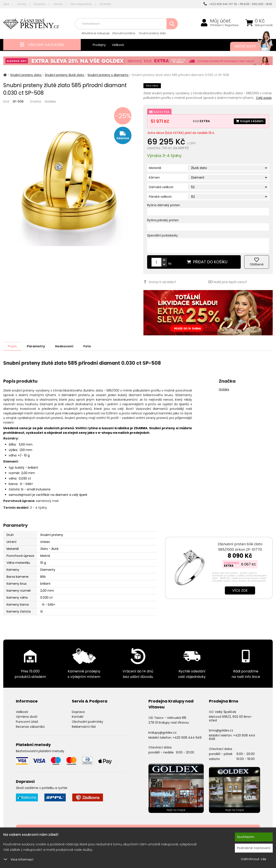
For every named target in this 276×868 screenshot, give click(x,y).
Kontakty (106, 4)
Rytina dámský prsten (164, 205)
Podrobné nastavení (254, 848)
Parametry (39, 346)
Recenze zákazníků (30, 726)
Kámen (154, 177)
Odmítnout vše (254, 859)
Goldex (50, 101)
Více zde (240, 590)
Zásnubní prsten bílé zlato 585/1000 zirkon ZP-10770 (240, 547)
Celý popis (264, 98)
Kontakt (78, 716)
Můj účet (220, 21)
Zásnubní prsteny (124, 33)
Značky (22, 4)
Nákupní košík (264, 25)
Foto (95, 346)
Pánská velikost (160, 197)
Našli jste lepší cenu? (227, 282)
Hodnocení (70, 346)
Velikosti (118, 45)
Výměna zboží (27, 716)
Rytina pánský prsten (163, 220)
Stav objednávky (81, 4)
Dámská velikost (161, 187)
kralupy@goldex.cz (162, 732)
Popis (13, 346)
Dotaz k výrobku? (160, 282)
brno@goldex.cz (221, 730)
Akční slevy (249, 46)
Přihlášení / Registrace (224, 25)
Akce (6, 4)
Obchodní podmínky (88, 721)
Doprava (40, 4)
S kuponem (231, 562)
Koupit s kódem (249, 121)
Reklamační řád (84, 726)
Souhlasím (246, 837)
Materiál (155, 168)
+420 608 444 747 (218, 4)
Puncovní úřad (27, 721)
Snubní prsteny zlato (152, 33)
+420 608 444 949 (187, 737)
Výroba (58, 4)
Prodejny (99, 45)
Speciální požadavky (162, 235)
